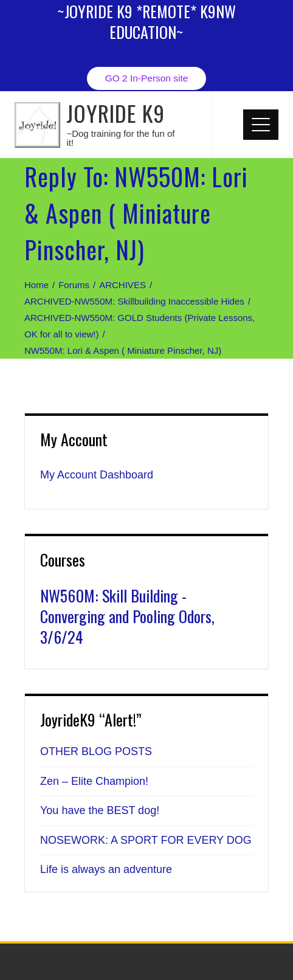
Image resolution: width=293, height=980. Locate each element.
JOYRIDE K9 (115, 113)
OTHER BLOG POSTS (96, 751)
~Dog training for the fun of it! (120, 138)
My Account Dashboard (97, 475)
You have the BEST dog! (100, 810)
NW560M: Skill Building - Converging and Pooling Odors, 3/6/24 (127, 616)
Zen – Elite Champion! (94, 781)
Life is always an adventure (106, 869)
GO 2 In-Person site (147, 78)
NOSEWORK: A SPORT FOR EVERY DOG (146, 840)
